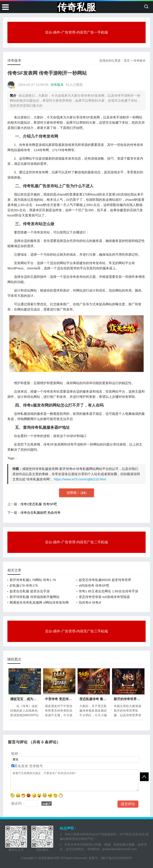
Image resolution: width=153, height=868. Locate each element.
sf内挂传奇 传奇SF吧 (94, 585)
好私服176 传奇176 (24, 585)
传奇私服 (76, 7)
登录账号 (36, 766)
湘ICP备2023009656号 (116, 858)
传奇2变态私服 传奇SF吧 (39, 504)
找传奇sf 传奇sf (90, 602)
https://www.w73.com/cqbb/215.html (80, 479)
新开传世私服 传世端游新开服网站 (35, 597)
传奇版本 (139, 61)
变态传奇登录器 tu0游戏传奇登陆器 (104, 597)
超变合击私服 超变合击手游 (30, 591)
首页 (127, 61)
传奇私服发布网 (49, 858)
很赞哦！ (74, 493)
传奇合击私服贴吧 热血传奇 (41, 513)
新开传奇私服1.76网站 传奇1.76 (33, 580)
